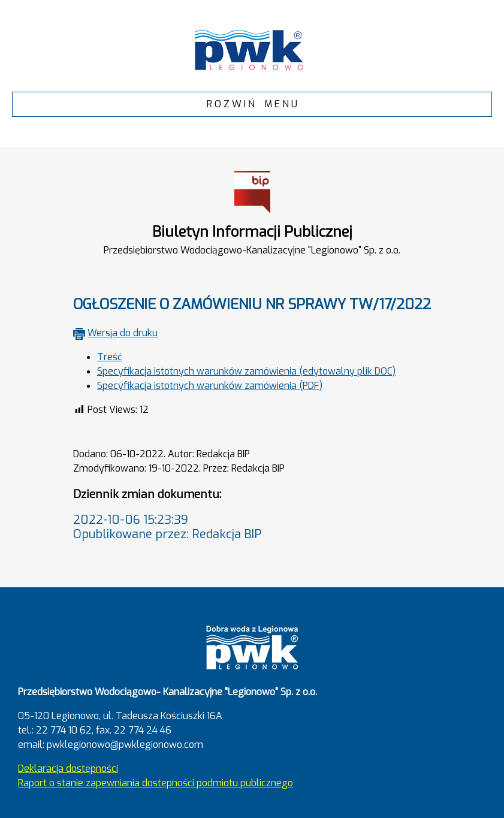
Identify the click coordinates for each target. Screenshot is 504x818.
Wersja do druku (123, 333)
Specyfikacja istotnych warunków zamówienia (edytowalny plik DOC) (246, 371)
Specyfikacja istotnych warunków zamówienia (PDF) (210, 386)
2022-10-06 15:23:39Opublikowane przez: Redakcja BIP (167, 527)
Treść (110, 357)
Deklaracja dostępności (68, 769)
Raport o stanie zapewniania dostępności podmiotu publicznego (156, 783)
